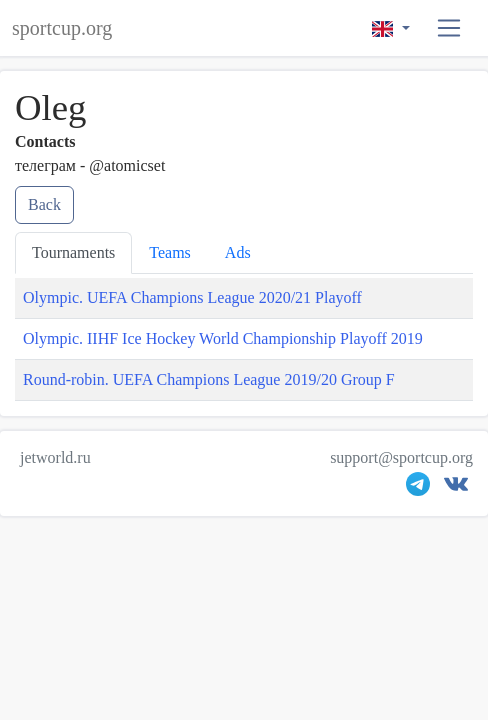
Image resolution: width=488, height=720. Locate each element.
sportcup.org (62, 28)
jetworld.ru (55, 457)
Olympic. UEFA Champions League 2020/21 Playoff (192, 297)
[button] (449, 28)
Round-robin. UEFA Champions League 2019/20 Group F (209, 379)
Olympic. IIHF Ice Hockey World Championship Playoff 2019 (223, 338)
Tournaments (73, 252)
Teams (170, 252)
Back (44, 204)
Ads (238, 252)
